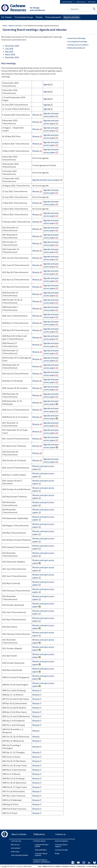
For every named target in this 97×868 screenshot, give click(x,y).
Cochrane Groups (61, 850)
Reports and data (15, 26)
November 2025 (12, 46)
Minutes (36, 115)
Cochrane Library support (61, 845)
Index (40, 866)
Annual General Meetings (76, 38)
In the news (15, 852)
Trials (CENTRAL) (41, 850)
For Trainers (7, 17)
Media (57, 853)
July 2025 (9, 49)
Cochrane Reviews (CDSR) (42, 845)
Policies (39, 17)
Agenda (47, 84)
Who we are (15, 845)
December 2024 (12, 57)
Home (5, 26)
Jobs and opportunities (20, 855)
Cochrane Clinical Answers (41, 854)
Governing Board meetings (77, 41)
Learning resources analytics (78, 45)
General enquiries (61, 841)
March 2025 (10, 54)
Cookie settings (91, 866)
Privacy (72, 866)
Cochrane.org (80, 2)
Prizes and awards (53, 17)
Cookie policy (81, 866)
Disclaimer (66, 866)
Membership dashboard (76, 48)
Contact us (60, 834)
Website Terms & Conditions (52, 866)
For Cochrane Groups (24, 17)
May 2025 (10, 52)
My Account (92, 2)
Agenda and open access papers (51, 115)
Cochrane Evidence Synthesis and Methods (42, 861)
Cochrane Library (67, 2)
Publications (39, 834)
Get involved (16, 848)
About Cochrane (19, 834)
